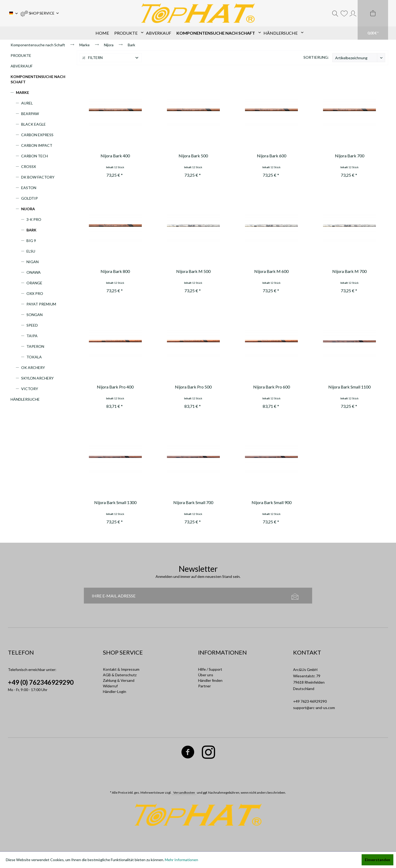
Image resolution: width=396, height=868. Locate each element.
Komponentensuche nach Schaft (38, 79)
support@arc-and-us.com (314, 708)
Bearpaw (30, 114)
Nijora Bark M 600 (271, 271)
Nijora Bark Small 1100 (349, 387)
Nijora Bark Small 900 (272, 502)
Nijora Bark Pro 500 (193, 387)
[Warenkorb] (373, 20)
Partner (204, 686)
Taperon (35, 346)
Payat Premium (41, 304)
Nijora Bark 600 (272, 156)
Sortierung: (316, 57)
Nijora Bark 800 (115, 271)
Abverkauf (22, 66)
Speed (32, 325)
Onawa (34, 272)
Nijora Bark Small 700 (193, 502)
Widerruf (110, 686)
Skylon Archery (37, 378)
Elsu (31, 251)
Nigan (33, 262)
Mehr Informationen (181, 860)
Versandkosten (184, 792)
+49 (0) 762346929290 (41, 682)
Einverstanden (377, 860)
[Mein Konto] (353, 13)
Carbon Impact (37, 145)
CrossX (29, 166)
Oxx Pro (35, 293)
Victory (30, 389)
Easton (29, 188)
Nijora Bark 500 (193, 156)
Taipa (32, 336)
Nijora (28, 209)
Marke (22, 92)
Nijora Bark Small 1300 (115, 502)
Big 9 (31, 241)
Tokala (34, 357)
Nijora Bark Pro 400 (115, 387)
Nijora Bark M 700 (349, 271)
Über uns (206, 675)
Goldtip (29, 198)
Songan (35, 315)
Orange (34, 283)
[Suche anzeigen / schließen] (335, 13)
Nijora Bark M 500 (193, 271)
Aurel (27, 103)
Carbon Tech (35, 156)
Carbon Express (37, 135)
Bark (31, 230)
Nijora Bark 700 (350, 156)
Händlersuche (25, 399)
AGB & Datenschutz (120, 675)
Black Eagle (33, 124)
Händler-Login (115, 691)
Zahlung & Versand (119, 680)
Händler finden (210, 680)
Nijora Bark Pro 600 (272, 387)
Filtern (93, 58)
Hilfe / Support (210, 669)
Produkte (21, 55)
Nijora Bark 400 (115, 156)
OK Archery (33, 367)
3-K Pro (34, 219)
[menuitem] (40, 13)
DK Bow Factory (38, 177)
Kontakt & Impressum (121, 669)
